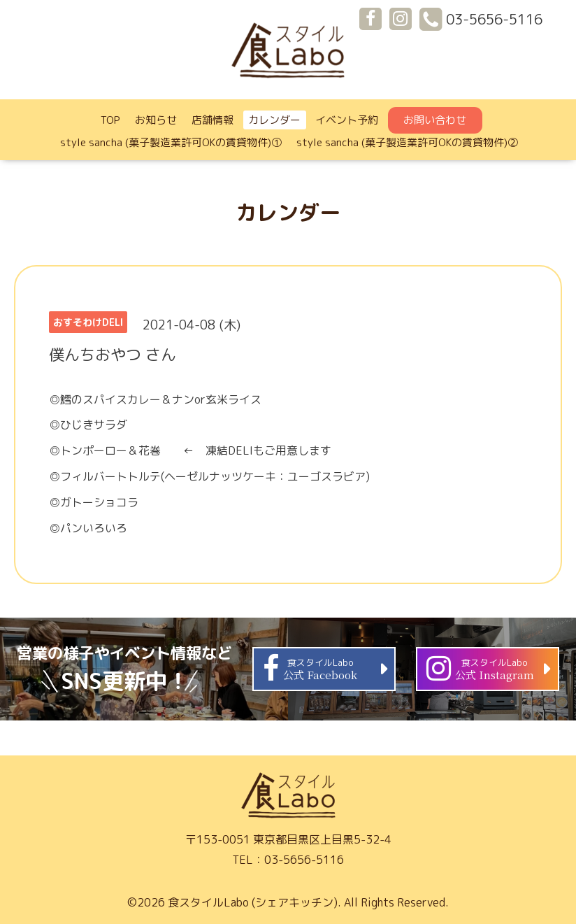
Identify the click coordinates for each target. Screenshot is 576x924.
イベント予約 (347, 120)
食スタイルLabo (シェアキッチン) (253, 902)
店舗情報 (213, 120)
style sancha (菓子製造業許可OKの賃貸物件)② (407, 142)
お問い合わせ (435, 120)
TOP (110, 120)
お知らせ (156, 120)
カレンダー (274, 120)
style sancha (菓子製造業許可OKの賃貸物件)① (171, 142)
